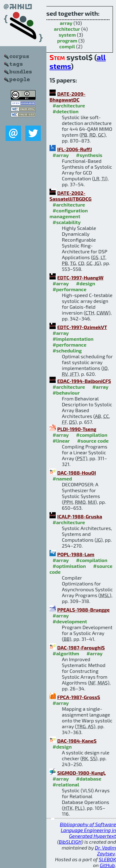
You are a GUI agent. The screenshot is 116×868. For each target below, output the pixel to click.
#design (86, 283)
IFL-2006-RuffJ (75, 149)
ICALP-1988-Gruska (80, 516)
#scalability (67, 222)
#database (89, 779)
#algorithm (66, 653)
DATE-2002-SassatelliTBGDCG (71, 196)
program (67, 40)
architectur (67, 29)
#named (62, 478)
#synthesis (89, 155)
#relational (66, 784)
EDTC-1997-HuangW (80, 277)
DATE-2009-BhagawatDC (67, 97)
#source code (93, 441)
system (67, 35)
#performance (69, 289)
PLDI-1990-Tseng (77, 429)
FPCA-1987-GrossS (79, 697)
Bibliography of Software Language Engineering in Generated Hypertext (88, 830)
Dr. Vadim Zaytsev (105, 850)
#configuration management (69, 213)
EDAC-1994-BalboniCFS (84, 381)
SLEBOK (107, 859)
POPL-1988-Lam (76, 554)
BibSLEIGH (70, 842)
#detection (66, 111)
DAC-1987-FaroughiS (81, 647)
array (66, 23)
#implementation (73, 339)
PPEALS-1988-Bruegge (84, 610)
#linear (61, 441)
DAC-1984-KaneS (77, 741)
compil (67, 46)
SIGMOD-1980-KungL (82, 773)
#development (70, 621)
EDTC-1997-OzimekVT (82, 327)
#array (61, 155)
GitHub (107, 865)
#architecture (69, 105)
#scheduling (67, 350)
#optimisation (69, 566)
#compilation (92, 435)
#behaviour (66, 393)
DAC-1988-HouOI (77, 473)
